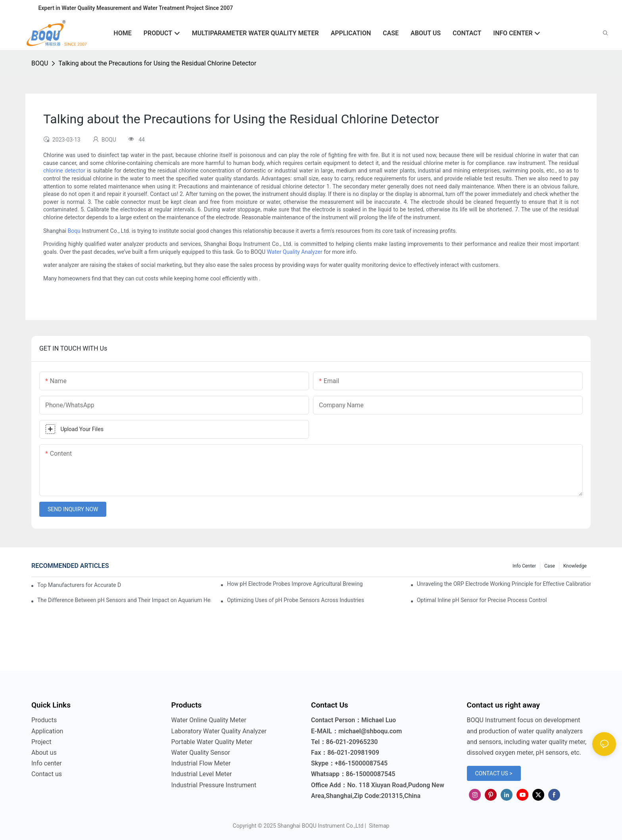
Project (41, 742)
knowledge (575, 566)
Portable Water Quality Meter (212, 742)
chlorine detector (64, 171)
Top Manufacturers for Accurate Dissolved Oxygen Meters (79, 585)
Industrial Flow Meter (201, 763)
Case (550, 566)
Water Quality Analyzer (295, 252)
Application (47, 731)
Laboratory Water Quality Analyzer (219, 731)
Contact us (47, 774)
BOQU (40, 63)
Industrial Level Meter (202, 774)
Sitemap (378, 826)
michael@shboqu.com (370, 731)
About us (44, 753)
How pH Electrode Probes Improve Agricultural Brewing (295, 584)
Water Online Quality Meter (209, 720)
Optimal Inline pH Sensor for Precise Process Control (482, 600)
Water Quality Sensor (201, 753)
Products (44, 720)
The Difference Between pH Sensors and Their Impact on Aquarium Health (124, 600)
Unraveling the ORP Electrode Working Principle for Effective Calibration (504, 584)
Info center (524, 566)
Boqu (74, 231)
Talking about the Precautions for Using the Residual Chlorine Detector (157, 63)
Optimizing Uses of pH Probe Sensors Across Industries (296, 600)
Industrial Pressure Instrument (214, 785)
